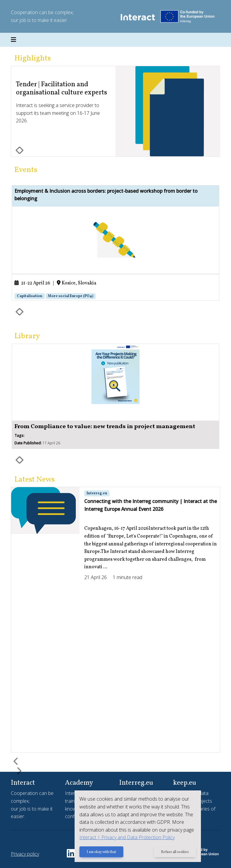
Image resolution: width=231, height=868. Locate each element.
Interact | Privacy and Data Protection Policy (127, 837)
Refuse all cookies (175, 852)
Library (27, 336)
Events (26, 170)
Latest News (35, 480)
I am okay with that (101, 852)
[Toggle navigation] (14, 40)
